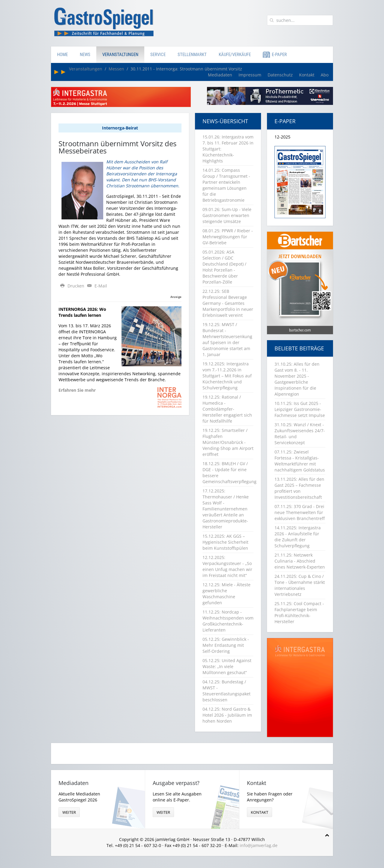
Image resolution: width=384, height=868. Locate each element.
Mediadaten (220, 75)
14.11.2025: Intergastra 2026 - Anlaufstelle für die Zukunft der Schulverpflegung (298, 537)
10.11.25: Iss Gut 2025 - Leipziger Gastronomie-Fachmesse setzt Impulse (300, 409)
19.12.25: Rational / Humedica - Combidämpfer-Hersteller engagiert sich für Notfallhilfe (227, 409)
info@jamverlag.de (259, 845)
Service (158, 55)
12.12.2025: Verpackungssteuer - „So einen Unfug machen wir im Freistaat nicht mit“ (227, 566)
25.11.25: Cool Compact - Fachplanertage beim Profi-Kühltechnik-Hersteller (299, 612)
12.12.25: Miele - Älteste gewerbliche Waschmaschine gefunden (226, 594)
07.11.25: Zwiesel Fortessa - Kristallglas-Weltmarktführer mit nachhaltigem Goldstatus (300, 461)
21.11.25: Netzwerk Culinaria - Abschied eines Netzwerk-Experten (300, 561)
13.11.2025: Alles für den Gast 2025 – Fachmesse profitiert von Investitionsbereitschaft (299, 488)
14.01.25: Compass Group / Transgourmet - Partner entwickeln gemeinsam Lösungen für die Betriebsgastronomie (226, 185)
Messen (116, 69)
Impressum (250, 75)
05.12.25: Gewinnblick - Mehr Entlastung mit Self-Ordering (226, 645)
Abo (325, 75)
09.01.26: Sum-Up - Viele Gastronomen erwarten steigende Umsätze (227, 215)
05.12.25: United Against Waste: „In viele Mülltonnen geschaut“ (227, 666)
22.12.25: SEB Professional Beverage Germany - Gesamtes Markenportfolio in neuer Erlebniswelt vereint (228, 303)
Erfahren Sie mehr (77, 390)
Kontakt (307, 75)
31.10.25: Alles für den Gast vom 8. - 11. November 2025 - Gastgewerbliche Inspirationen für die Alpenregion (297, 379)
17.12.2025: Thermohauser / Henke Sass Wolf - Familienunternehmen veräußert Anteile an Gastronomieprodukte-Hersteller (226, 509)
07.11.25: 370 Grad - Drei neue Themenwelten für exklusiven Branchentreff (300, 512)
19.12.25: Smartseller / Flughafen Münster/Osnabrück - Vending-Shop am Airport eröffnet (228, 442)
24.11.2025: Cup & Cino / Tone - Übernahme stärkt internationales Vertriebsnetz (300, 585)
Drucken (72, 286)
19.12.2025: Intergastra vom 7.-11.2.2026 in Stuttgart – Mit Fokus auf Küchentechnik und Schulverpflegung (227, 376)
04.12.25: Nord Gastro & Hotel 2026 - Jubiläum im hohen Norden (227, 715)
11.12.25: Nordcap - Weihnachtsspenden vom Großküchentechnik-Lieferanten (228, 621)
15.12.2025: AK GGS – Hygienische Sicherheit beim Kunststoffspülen (225, 542)
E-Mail (96, 286)
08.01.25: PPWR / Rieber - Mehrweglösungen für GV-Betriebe (228, 237)
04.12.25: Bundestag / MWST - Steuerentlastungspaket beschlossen (226, 691)
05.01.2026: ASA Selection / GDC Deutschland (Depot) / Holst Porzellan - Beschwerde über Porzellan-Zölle (224, 267)
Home (62, 55)
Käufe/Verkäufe (235, 55)
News (85, 55)
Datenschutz (280, 75)
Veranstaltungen (120, 55)
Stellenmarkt (192, 55)
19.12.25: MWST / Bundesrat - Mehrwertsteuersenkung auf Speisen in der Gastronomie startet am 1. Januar (227, 339)
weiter (69, 812)
